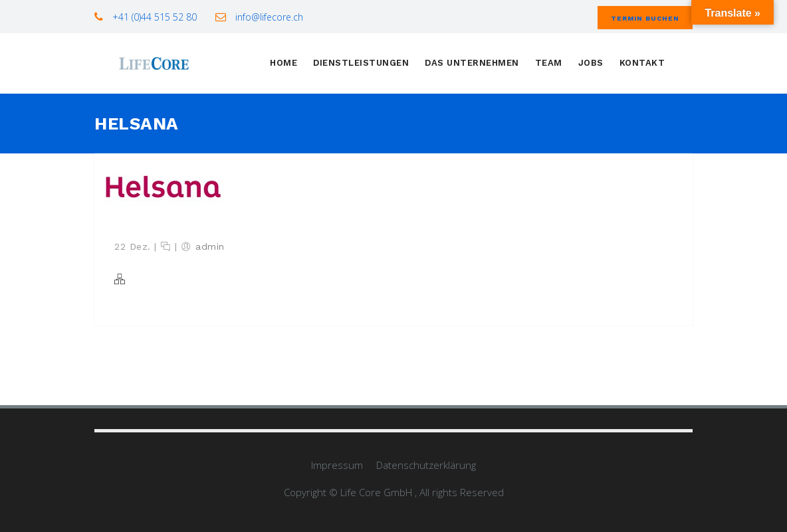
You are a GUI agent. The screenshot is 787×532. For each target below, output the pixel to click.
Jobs (591, 63)
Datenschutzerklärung (426, 465)
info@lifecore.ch (268, 17)
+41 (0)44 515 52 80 (153, 17)
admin (210, 246)
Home (283, 63)
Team (549, 63)
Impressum (337, 465)
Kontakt (642, 63)
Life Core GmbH (378, 492)
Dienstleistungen (361, 63)
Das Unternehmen (472, 63)
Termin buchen (645, 18)
